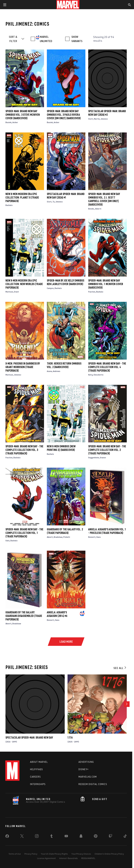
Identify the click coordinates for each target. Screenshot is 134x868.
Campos (50, 288)
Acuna (49, 371)
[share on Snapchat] (81, 837)
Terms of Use (15, 854)
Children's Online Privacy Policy (109, 854)
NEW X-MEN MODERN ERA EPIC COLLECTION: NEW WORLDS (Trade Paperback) (24, 284)
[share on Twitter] (22, 837)
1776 (70, 737)
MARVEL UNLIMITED (46, 39)
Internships (38, 784)
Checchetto (98, 375)
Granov (103, 457)
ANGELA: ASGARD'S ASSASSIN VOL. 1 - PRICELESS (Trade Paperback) (107, 531)
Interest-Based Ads (69, 858)
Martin (97, 119)
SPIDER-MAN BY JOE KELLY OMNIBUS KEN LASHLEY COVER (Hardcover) (65, 282)
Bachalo (9, 205)
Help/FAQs (37, 769)
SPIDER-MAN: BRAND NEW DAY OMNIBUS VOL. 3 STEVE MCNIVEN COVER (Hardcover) (23, 115)
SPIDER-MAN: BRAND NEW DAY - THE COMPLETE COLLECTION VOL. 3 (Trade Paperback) (24, 450)
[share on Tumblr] (51, 837)
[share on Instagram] (37, 837)
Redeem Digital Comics (93, 784)
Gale (8, 540)
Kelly (90, 375)
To (54, 202)
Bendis (91, 209)
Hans (99, 537)
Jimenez (104, 119)
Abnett (50, 537)
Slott (91, 119)
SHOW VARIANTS (77, 39)
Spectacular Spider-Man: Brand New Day (29, 737)
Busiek (8, 122)
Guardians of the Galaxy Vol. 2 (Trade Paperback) (65, 531)
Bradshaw (58, 537)
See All (120, 668)
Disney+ (84, 769)
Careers (35, 777)
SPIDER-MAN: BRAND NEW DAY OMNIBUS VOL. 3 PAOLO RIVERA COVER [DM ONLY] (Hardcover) (64, 115)
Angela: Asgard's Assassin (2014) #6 (57, 614)
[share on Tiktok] (125, 837)
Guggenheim (94, 457)
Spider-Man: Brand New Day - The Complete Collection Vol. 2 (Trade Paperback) (107, 450)
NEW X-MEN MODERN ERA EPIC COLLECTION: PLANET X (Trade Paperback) (22, 197)
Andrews (57, 371)
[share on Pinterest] (96, 837)
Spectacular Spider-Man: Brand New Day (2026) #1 (66, 196)
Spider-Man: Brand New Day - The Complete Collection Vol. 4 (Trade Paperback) (107, 367)
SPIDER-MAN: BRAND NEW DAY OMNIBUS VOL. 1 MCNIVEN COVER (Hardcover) (106, 284)
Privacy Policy (31, 854)
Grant (16, 292)
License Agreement (46, 858)
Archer (15, 122)
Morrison (9, 292)
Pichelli (67, 537)
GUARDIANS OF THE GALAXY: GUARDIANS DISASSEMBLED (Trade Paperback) (24, 616)
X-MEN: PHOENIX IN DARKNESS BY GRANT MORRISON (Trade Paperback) (23, 367)
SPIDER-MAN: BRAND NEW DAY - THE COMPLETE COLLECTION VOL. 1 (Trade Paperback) (24, 533)
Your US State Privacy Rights (54, 854)
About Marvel (39, 762)
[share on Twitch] (110, 837)
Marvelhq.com (88, 777)
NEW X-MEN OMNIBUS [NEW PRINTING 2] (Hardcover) (61, 448)
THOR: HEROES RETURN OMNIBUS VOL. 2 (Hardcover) (64, 365)
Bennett (92, 537)
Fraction (92, 292)
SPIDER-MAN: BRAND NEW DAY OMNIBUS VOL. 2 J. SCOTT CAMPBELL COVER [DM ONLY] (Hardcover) (104, 199)
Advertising (86, 762)
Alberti (98, 209)
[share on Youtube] (66, 837)
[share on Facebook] (7, 837)
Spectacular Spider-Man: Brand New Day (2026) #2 (107, 113)
